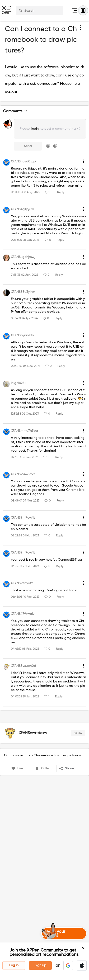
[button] (68, 966)
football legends (31, 494)
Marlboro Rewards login (64, 233)
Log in (14, 965)
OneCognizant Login (61, 590)
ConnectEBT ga (70, 560)
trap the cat (43, 446)
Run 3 (31, 186)
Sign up (40, 965)
